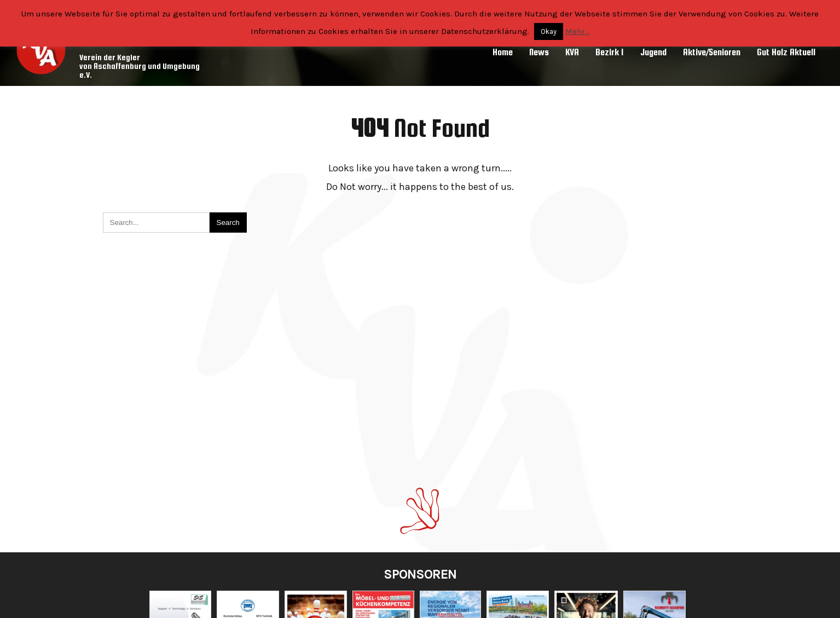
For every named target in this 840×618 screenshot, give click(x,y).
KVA (572, 52)
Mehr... (578, 31)
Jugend (653, 52)
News (539, 52)
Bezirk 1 (610, 52)
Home (503, 52)
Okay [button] (549, 31)
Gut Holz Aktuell (786, 52)
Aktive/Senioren (712, 52)
